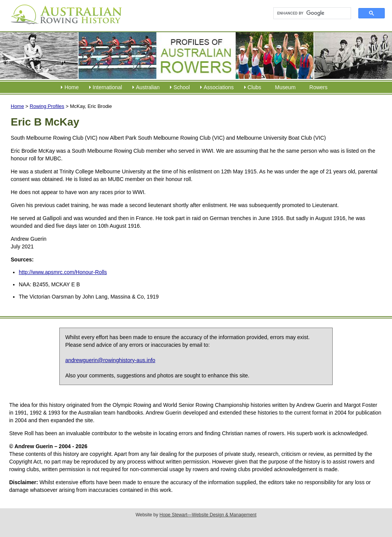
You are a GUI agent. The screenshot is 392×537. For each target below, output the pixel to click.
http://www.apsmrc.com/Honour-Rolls (63, 272)
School (182, 87)
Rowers (318, 87)
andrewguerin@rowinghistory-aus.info (110, 360)
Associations (219, 87)
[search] (309, 13)
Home (71, 87)
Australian (148, 87)
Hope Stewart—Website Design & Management (208, 515)
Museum (285, 87)
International (107, 87)
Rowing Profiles (47, 106)
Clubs (255, 87)
